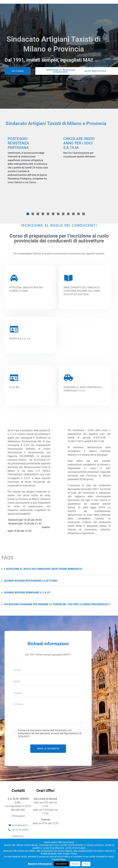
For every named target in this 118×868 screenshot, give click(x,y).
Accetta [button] (75, 864)
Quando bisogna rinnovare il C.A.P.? (27, 600)
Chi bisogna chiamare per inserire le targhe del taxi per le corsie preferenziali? (57, 612)
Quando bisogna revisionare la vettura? (31, 589)
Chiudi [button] (86, 864)
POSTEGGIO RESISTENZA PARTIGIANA (18, 151)
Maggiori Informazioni (40, 864)
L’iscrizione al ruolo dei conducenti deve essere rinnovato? (43, 577)
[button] (59, 577)
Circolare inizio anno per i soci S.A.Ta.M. (79, 151)
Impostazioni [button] (61, 864)
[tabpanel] (28, 169)
